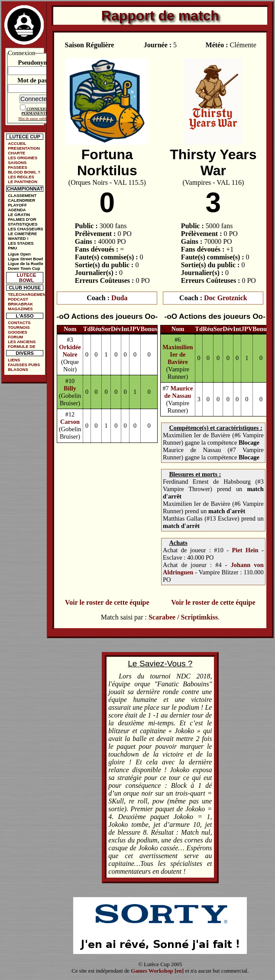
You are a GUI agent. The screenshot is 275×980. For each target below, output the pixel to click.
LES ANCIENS (22, 342)
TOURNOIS (19, 327)
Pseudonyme (35, 62)
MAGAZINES (20, 309)
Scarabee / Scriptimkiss (183, 617)
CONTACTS (19, 323)
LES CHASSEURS (26, 229)
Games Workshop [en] (157, 971)
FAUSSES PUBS (24, 365)
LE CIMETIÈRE (22, 234)
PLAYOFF (17, 205)
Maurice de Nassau (178, 392)
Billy (70, 388)
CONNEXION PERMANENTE (36, 111)
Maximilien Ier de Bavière (178, 354)
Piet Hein (245, 550)
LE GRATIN (19, 215)
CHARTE (16, 153)
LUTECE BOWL (27, 278)
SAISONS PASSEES (18, 165)
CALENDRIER (21, 200)
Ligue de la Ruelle (26, 264)
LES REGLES (21, 177)
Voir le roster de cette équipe (107, 602)
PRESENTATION (24, 148)
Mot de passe (35, 80)
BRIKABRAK (20, 304)
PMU (12, 248)
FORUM (15, 337)
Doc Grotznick (226, 298)
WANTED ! (18, 238)
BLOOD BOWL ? (24, 172)
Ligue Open (19, 254)
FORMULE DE (21, 346)
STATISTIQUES (23, 224)
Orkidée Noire (70, 351)
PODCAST (18, 299)
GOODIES (18, 332)
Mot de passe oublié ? (35, 118)
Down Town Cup (24, 268)
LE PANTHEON (23, 182)
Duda (119, 298)
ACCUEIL (17, 143)
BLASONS (18, 369)
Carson (70, 422)
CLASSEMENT (22, 195)
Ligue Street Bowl (25, 259)
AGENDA (17, 210)
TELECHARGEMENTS (26, 294)
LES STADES (21, 243)
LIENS (14, 360)
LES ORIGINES (23, 158)
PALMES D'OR (22, 219)
